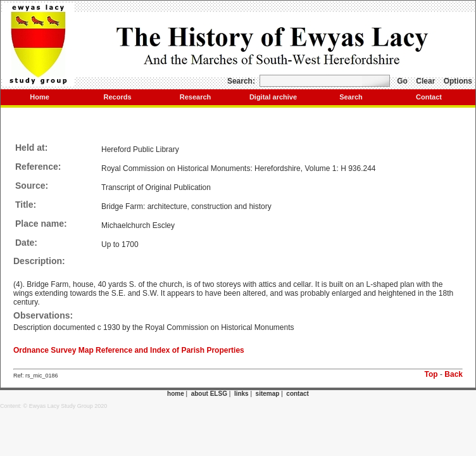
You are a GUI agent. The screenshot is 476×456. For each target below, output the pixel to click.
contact (297, 394)
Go (402, 81)
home (176, 394)
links (241, 394)
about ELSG (209, 394)
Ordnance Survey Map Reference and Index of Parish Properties (129, 350)
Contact (429, 97)
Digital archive (273, 97)
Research (196, 97)
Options (458, 81)
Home (40, 97)
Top (431, 374)
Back (454, 374)
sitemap (268, 394)
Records (117, 97)
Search (351, 97)
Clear (425, 81)
